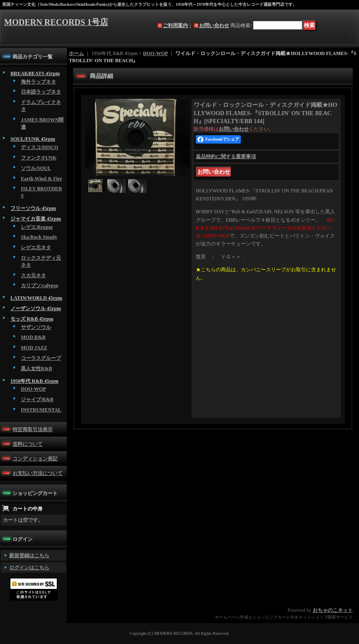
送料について (28, 444)
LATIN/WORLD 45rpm (36, 298)
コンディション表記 (35, 459)
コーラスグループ (41, 358)
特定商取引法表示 (33, 429)
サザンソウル (36, 327)
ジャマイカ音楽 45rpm (36, 219)
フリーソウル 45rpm (33, 208)
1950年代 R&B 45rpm (34, 381)
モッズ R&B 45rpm (32, 319)
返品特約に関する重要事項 (226, 157)
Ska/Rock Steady (39, 237)
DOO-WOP (33, 389)
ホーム (76, 53)
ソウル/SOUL (36, 168)
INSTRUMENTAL (41, 410)
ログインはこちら (29, 568)
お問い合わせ (214, 25)
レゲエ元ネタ (36, 247)
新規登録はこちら (29, 556)
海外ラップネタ (38, 82)
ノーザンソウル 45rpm (36, 308)
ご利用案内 (175, 25)
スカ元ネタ (33, 275)
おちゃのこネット (333, 610)
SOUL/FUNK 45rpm (33, 139)
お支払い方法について (38, 473)
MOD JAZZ (34, 348)
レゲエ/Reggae (37, 227)
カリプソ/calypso (39, 285)
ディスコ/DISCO (39, 147)
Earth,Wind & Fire (42, 179)
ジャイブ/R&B (37, 399)
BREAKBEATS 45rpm (35, 73)
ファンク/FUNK (39, 158)
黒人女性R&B (37, 369)
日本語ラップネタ (41, 92)
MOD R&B (33, 337)
